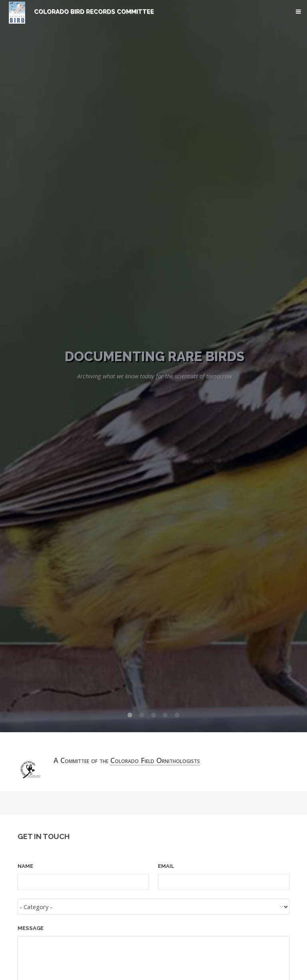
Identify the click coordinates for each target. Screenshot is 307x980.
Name (25, 866)
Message (31, 928)
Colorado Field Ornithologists (155, 760)
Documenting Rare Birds (154, 356)
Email (166, 866)
